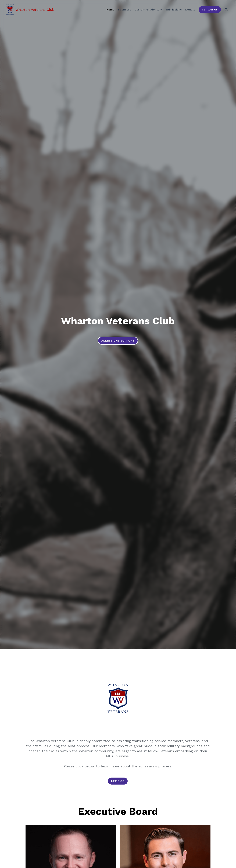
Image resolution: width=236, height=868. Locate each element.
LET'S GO (118, 781)
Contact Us (210, 10)
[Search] (226, 10)
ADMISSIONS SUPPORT (118, 341)
